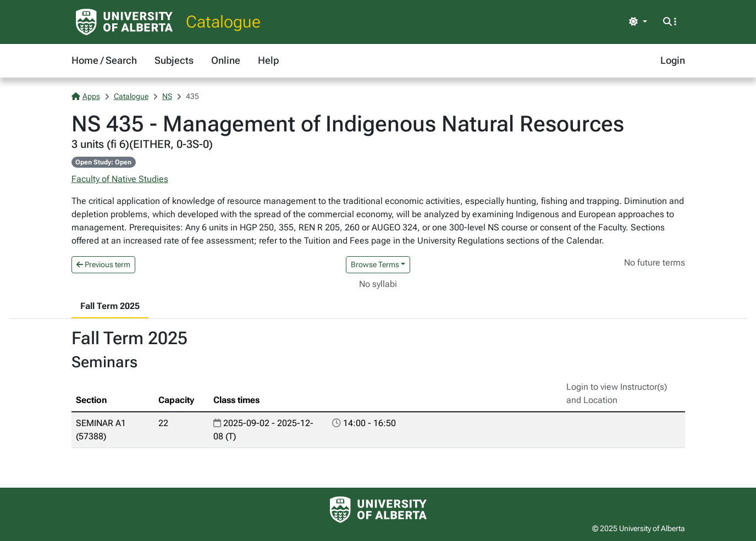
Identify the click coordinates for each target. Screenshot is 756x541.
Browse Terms (375, 264)
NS (167, 96)
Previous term (103, 264)
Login (673, 60)
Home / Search (104, 60)
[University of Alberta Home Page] (124, 22)
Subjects (174, 60)
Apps (86, 96)
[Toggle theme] (638, 22)
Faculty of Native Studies (120, 179)
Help (268, 60)
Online (226, 60)
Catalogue (223, 22)
